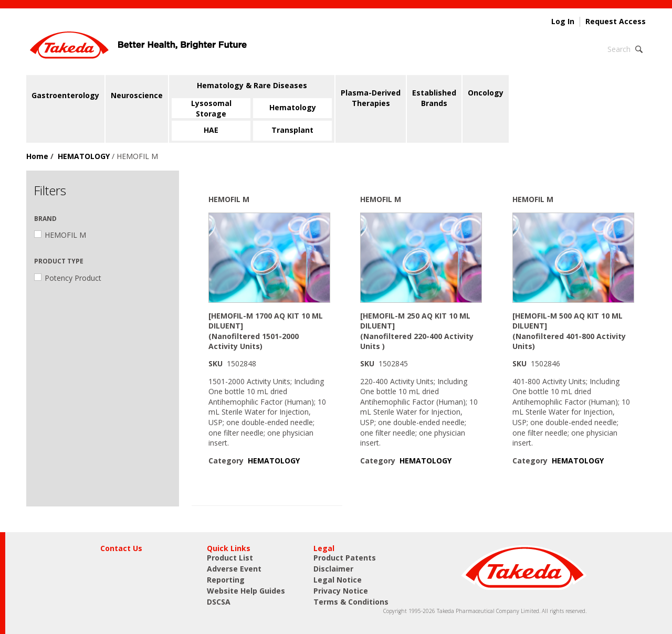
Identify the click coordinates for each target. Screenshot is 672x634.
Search (619, 49)
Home (37, 156)
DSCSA (219, 602)
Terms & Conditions (351, 602)
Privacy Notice (341, 591)
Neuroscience (137, 95)
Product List (230, 558)
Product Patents (345, 558)
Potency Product (68, 278)
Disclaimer (333, 569)
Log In (563, 22)
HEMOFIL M (60, 235)
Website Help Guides (246, 591)
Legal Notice (338, 580)
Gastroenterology (65, 95)
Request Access (616, 22)
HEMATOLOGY (84, 156)
